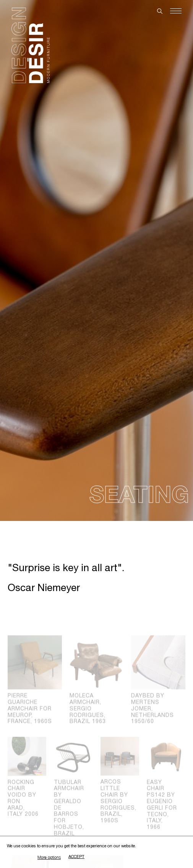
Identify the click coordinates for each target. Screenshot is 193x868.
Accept (76, 857)
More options (49, 857)
